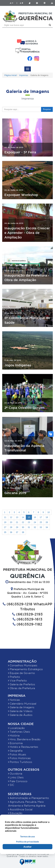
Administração (22, 661)
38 (23, 532)
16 (35, 517)
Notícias (14, 700)
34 (47, 527)
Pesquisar (47, 109)
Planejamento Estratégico (25, 669)
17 (41, 517)
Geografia (15, 751)
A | (13, 3)
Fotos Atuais (17, 754)
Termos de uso (27, 836)
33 (41, 527)
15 (29, 517)
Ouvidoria (15, 773)
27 (5, 527)
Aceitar (27, 847)
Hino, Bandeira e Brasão (24, 739)
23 (29, 522)
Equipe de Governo (21, 673)
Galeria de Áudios (20, 715)
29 (17, 527)
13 (17, 517)
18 (47, 517)
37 (17, 532)
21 (17, 522)
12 (11, 517)
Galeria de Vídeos (20, 711)
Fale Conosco (18, 781)
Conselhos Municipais (23, 665)
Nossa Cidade (21, 724)
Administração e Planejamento (29, 798)
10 (49, 512)
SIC (11, 785)
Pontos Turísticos (20, 762)
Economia (15, 743)
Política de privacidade (27, 842)
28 (11, 527)
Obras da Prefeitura (21, 688)
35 (5, 532)
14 (23, 517)
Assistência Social (20, 809)
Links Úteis (16, 777)
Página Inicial (10, 75)
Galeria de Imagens (21, 707)
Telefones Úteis (19, 732)
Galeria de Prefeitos (22, 684)
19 (5, 522)
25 (41, 522)
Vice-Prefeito (17, 680)
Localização (16, 728)
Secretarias (20, 794)
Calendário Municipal (22, 704)
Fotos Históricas (19, 758)
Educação (15, 813)
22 (23, 522)
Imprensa (23, 75)
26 (47, 522)
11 (5, 517)
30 (23, 527)
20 (11, 522)
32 (35, 527)
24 (35, 522)
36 (11, 532)
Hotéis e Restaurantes (23, 747)
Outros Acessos (24, 769)
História (14, 735)
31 (29, 527)
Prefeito (14, 677)
